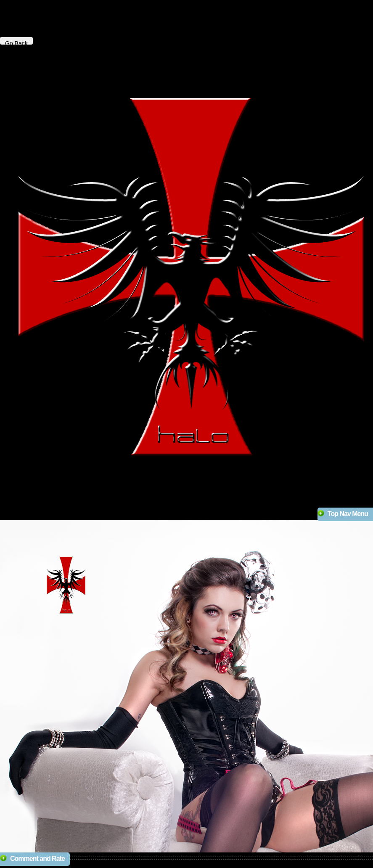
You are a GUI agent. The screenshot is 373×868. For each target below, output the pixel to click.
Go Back (16, 42)
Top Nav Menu (348, 514)
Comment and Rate (37, 859)
